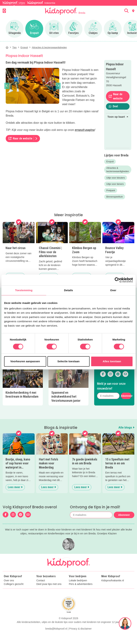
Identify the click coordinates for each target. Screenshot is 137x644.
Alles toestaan (112, 361)
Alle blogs (126, 428)
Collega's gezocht (14, 584)
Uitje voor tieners (115, 184)
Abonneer (126, 396)
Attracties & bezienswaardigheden (118, 170)
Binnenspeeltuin (115, 197)
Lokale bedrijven (78, 581)
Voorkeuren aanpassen (25, 361)
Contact (41, 581)
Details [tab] (68, 290)
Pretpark (111, 190)
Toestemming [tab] (24, 290)
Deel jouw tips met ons (49, 584)
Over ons (9, 581)
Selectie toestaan (68, 361)
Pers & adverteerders (81, 584)
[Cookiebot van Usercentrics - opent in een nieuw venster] (117, 280)
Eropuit (110, 161)
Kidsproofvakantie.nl (113, 581)
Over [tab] (113, 290)
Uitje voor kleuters (116, 178)
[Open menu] (4, 11)
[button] (7, 86)
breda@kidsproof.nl (56, 629)
